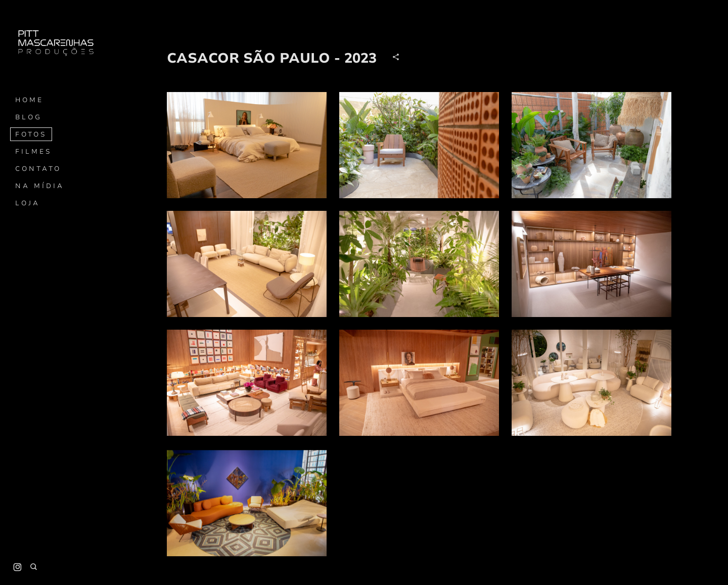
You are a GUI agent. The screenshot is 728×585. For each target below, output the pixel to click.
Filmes (34, 152)
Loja (28, 203)
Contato (38, 169)
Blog (29, 117)
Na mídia (40, 186)
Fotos (31, 134)
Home (29, 100)
